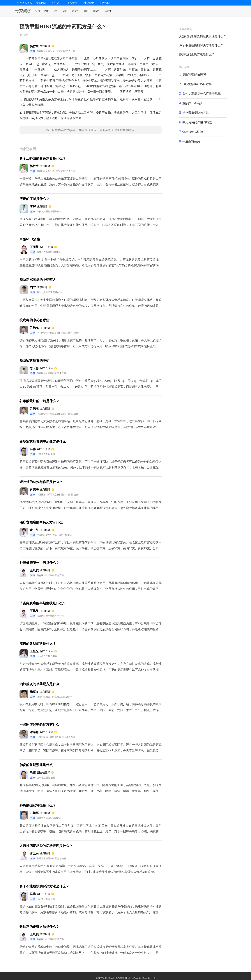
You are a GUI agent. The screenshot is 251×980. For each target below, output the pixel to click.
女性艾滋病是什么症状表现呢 (201, 94)
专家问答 (41, 3)
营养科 (76, 11)
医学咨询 (73, 3)
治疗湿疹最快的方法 (196, 113)
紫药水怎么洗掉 (193, 132)
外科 (56, 11)
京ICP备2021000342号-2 (141, 978)
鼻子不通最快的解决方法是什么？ (201, 45)
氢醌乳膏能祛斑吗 (194, 75)
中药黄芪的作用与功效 (197, 122)
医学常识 (57, 3)
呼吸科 (97, 11)
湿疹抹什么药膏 (193, 103)
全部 (38, 11)
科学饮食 (89, 3)
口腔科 (109, 11)
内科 (47, 11)
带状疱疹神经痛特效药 (197, 84)
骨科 (86, 11)
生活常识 (105, 3)
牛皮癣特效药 (191, 141)
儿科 (65, 11)
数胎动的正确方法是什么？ (197, 54)
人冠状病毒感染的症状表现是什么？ (203, 36)
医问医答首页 (25, 3)
